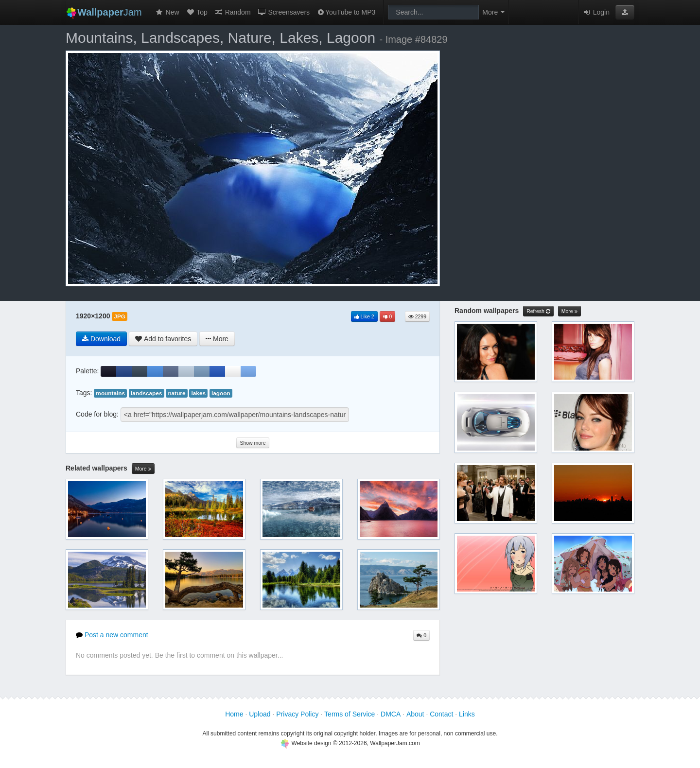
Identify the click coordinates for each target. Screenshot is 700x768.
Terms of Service (350, 714)
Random (233, 12)
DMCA (391, 714)
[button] (625, 12)
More (143, 469)
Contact (441, 714)
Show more (253, 443)
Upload (260, 714)
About (415, 714)
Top (197, 12)
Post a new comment (112, 635)
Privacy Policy (297, 714)
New (167, 12)
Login (596, 12)
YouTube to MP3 (346, 12)
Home (234, 714)
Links (467, 714)
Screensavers (284, 12)
